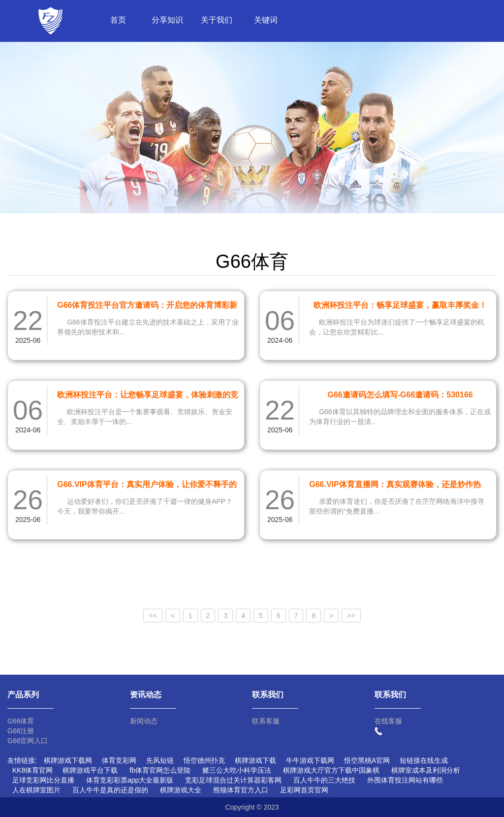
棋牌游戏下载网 (68, 760)
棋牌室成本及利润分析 (426, 770)
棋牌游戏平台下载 (90, 770)
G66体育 (21, 721)
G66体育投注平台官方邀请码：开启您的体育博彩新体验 (147, 307)
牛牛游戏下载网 (310, 760)
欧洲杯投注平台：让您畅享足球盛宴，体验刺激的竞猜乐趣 (148, 396)
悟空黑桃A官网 (367, 760)
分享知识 (167, 20)
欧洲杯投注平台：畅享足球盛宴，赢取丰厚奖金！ (400, 305)
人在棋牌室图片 (36, 790)
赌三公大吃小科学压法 (237, 770)
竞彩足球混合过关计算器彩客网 (233, 780)
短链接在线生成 (424, 760)
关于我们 (217, 20)
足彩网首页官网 (304, 790)
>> (351, 616)
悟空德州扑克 (204, 760)
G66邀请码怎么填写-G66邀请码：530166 (400, 395)
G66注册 (21, 731)
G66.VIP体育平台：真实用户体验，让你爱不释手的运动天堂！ (147, 486)
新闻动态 (144, 721)
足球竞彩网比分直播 (43, 780)
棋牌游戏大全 (181, 790)
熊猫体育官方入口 (241, 790)
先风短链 (160, 760)
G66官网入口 (28, 741)
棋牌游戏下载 (255, 760)
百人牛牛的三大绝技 (324, 780)
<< (153, 616)
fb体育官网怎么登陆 (160, 770)
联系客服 (266, 721)
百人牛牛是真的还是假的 (110, 790)
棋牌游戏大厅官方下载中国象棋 (331, 770)
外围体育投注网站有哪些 (405, 780)
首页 (118, 20)
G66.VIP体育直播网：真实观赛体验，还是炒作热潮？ (395, 486)
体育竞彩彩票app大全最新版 (130, 780)
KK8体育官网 (32, 770)
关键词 (266, 20)
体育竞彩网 (119, 760)
